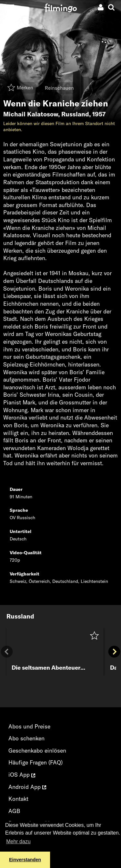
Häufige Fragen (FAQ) (35, 762)
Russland (75, 114)
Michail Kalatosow (31, 114)
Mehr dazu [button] (18, 841)
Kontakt (18, 799)
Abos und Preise (29, 726)
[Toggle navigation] (10, 7)
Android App (27, 787)
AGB (14, 811)
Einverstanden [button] (25, 860)
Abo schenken (26, 738)
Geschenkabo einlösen (37, 750)
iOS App (22, 775)
